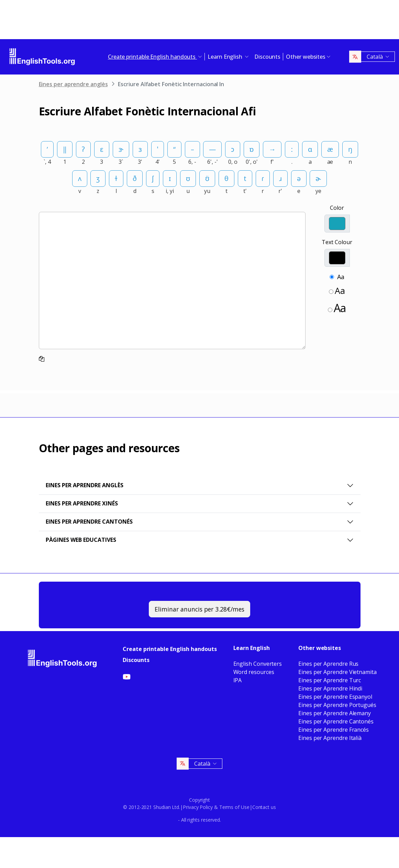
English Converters (258, 664)
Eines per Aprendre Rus (328, 664)
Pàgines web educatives (81, 540)
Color (337, 208)
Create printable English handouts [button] (152, 57)
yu (207, 191)
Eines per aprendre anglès (73, 84)
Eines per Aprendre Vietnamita (337, 672)
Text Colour (337, 242)
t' (245, 191)
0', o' (252, 162)
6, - (192, 162)
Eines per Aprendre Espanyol (335, 697)
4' (158, 162)
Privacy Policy (198, 807)
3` (121, 162)
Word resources (254, 672)
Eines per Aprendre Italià (330, 738)
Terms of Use (234, 807)
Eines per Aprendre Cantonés (89, 522)
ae (330, 162)
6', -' (213, 162)
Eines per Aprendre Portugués (337, 705)
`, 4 (47, 162)
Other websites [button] (306, 57)
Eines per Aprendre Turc (330, 680)
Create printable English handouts (170, 649)
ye (318, 191)
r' (280, 191)
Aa (341, 277)
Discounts (267, 57)
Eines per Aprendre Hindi (330, 688)
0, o (233, 162)
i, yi (170, 191)
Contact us (264, 807)
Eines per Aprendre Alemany (335, 713)
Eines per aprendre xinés (82, 503)
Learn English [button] (226, 57)
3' (140, 162)
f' (272, 162)
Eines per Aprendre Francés (334, 730)
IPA (238, 680)
